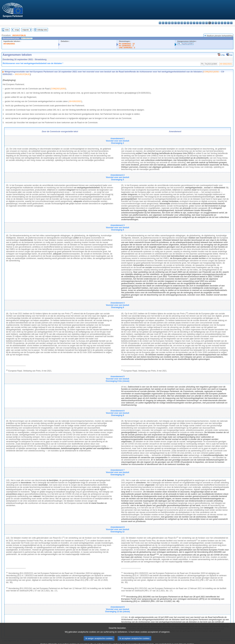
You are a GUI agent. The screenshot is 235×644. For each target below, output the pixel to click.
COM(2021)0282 (211, 72)
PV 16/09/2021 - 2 (126, 46)
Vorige (17, 30)
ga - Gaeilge (188, 23)
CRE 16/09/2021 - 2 (127, 48)
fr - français (185, 23)
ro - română (219, 23)
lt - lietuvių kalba (200, 23)
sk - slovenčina (222, 23)
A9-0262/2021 (9, 44)
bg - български (160, 23)
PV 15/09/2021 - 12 (127, 44)
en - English (182, 23)
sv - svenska (231, 23)
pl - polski (213, 23)
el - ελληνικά (179, 23)
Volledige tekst (42, 30)
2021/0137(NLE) (19, 35)
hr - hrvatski (191, 23)
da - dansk (169, 23)
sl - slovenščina (225, 23)
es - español (163, 23)
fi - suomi (228, 23)
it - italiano (194, 23)
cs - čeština (166, 23)
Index (7, 30)
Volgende (25, 30)
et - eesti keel (176, 23)
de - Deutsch (172, 23)
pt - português (216, 23)
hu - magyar (203, 23)
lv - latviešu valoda (197, 23)
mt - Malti (207, 23)
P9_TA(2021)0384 (185, 44)
